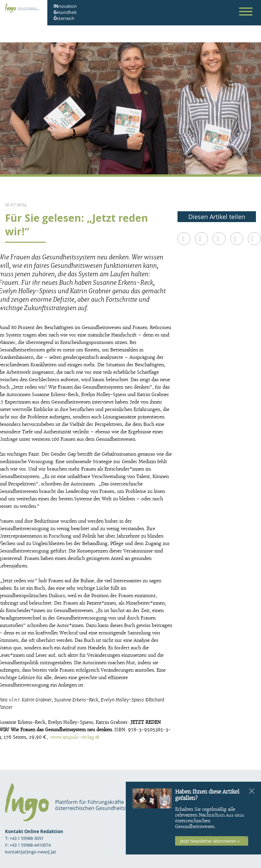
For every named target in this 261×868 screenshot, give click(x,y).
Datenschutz (237, 813)
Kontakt (243, 805)
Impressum (240, 798)
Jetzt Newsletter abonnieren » (210, 841)
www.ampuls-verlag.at (75, 737)
